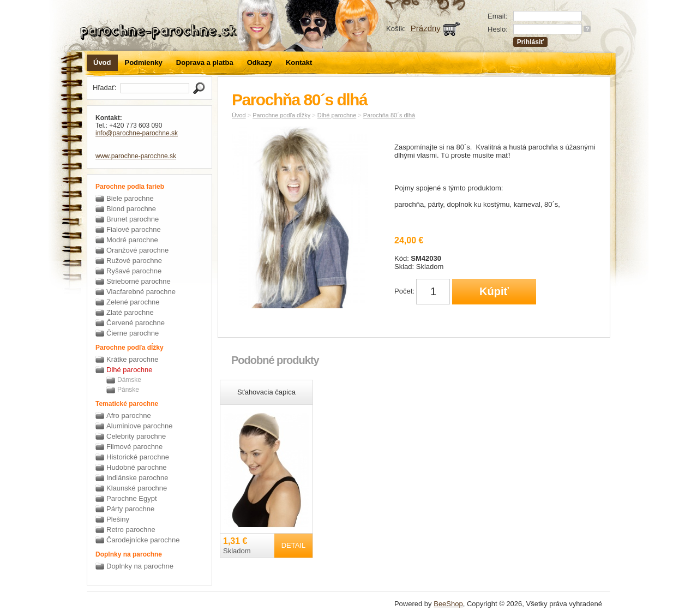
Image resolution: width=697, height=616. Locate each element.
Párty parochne (130, 509)
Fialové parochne (134, 229)
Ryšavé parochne (134, 271)
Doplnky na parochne (140, 566)
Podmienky (144, 62)
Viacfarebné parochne (141, 292)
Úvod (102, 62)
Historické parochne (138, 457)
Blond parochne (131, 209)
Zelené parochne (133, 302)
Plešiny (118, 519)
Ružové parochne (134, 261)
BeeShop (448, 604)
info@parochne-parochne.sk (137, 133)
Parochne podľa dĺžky (281, 115)
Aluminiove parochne (139, 426)
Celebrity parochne (136, 436)
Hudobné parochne (137, 467)
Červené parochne (136, 323)
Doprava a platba (205, 62)
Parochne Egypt (132, 498)
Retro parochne (131, 530)
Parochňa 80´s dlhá (389, 115)
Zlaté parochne (130, 312)
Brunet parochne (133, 219)
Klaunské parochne (137, 488)
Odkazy (260, 62)
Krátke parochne (132, 359)
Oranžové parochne (137, 250)
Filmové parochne (134, 447)
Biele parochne (130, 198)
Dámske (129, 380)
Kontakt (299, 62)
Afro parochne (129, 415)
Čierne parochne (133, 333)
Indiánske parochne (137, 478)
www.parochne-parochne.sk (136, 156)
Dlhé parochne (130, 370)
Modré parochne (132, 240)
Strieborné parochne (139, 281)
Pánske (128, 390)
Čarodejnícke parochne (143, 540)
